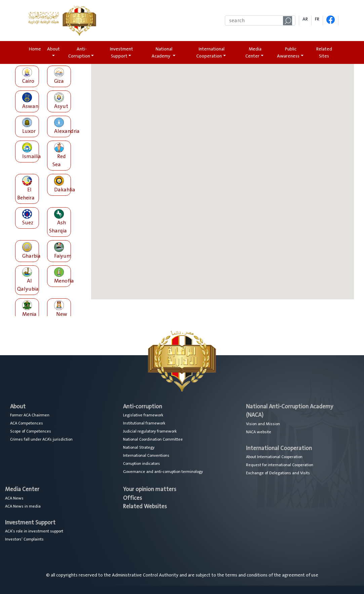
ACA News (14, 498)
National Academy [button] (162, 52)
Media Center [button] (253, 52)
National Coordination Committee (153, 439)
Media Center (22, 489)
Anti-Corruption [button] (79, 52)
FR (317, 19)
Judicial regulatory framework (150, 431)
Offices (132, 498)
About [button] (53, 49)
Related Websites (145, 506)
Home (36, 49)
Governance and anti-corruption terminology (163, 472)
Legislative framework (143, 415)
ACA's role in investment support (34, 531)
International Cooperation (279, 448)
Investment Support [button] (122, 52)
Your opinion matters (150, 489)
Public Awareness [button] (288, 52)
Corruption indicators (141, 463)
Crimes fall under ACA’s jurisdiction (41, 439)
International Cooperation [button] (210, 52)
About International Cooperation (274, 457)
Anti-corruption (143, 406)
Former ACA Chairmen (30, 415)
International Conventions (146, 455)
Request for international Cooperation (280, 465)
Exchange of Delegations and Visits (278, 473)
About (18, 406)
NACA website (259, 432)
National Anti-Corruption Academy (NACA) (290, 411)
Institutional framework (144, 423)
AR (305, 19)
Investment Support (30, 523)
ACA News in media (23, 506)
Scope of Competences (31, 431)
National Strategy (139, 447)
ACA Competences (27, 423)
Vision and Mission (263, 424)
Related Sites (324, 52)
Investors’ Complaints (24, 539)
